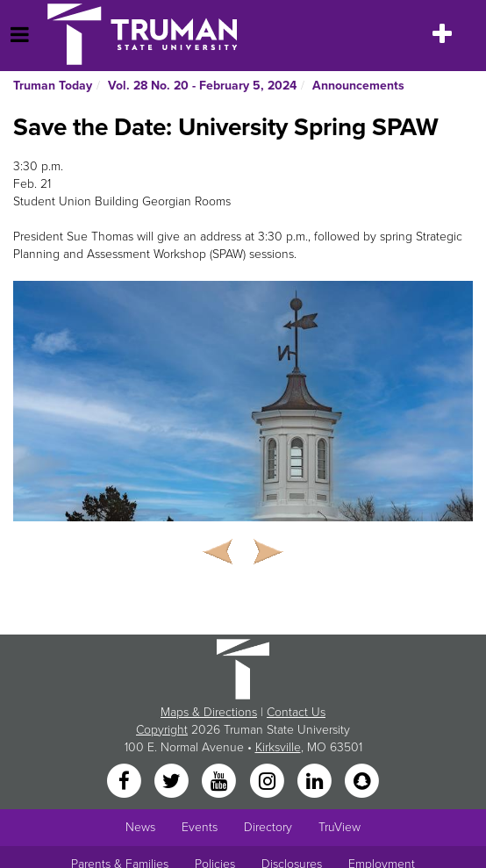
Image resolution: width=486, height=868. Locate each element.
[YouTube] (221, 782)
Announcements (358, 86)
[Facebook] (125, 782)
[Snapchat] (362, 782)
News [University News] (140, 827)
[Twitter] (173, 782)
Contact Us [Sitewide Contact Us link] (296, 712)
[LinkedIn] (316, 782)
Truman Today (53, 86)
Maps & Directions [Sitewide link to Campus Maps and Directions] (209, 712)
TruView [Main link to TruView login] (339, 827)
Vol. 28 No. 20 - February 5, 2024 (202, 86)
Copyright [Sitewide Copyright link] (162, 730)
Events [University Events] (200, 827)
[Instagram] (268, 782)
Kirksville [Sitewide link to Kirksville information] (278, 747)
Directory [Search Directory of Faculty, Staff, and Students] (268, 827)
